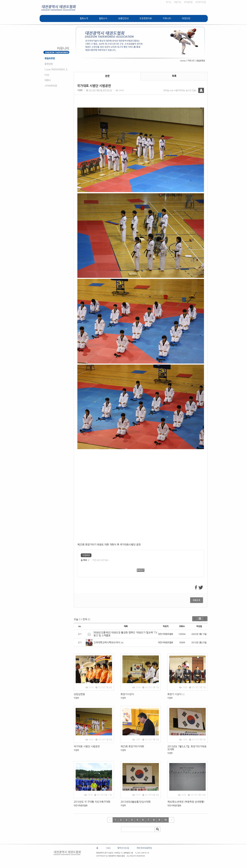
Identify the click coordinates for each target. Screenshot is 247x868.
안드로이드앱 (201, 2)
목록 (174, 76)
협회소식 (103, 18)
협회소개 (84, 18)
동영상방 (49, 64)
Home (183, 61)
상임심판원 (79, 694)
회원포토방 (50, 58)
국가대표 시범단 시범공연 (87, 746)
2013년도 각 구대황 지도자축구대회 (92, 802)
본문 (107, 76)
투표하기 (141, 570)
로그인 (169, 2)
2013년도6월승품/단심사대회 (136, 802)
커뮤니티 (167, 18)
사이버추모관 (51, 86)
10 (165, 820)
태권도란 (186, 18)
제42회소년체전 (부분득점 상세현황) (186, 802)
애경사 (48, 80)
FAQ (47, 75)
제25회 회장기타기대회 (132, 746)
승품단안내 (123, 18)
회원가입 (178, 2)
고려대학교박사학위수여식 (107, 642)
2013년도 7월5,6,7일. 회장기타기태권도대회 (187, 748)
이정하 (80, 90)
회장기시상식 (127, 694)
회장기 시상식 (176, 694)
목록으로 (197, 600)
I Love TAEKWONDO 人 (56, 69)
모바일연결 (188, 2)
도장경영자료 (146, 18)
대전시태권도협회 (81, 806)
